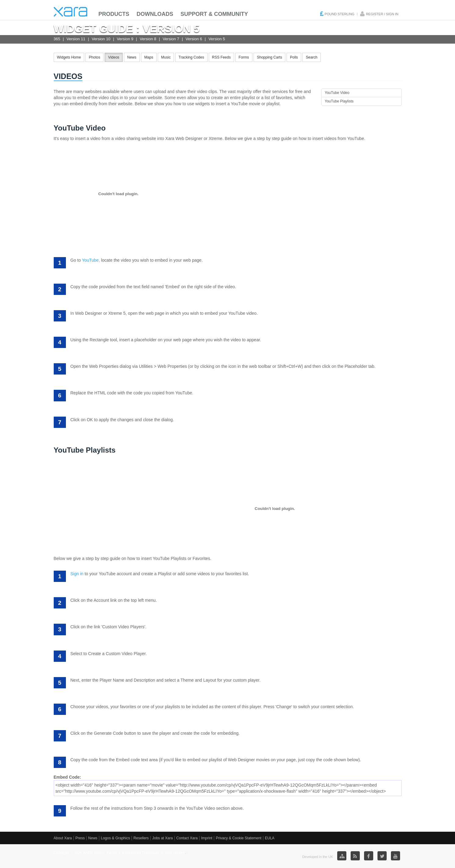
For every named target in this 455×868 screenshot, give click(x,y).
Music (166, 57)
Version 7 (171, 39)
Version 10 (101, 39)
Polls (294, 57)
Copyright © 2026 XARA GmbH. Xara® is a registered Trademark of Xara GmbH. (119, 853)
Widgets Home (69, 57)
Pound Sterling (340, 14)
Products (114, 14)
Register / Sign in (382, 14)
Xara (70, 12)
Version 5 (217, 39)
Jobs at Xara (162, 838)
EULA (270, 838)
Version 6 (194, 39)
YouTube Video (337, 93)
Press (80, 838)
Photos (94, 57)
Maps (149, 57)
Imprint (207, 838)
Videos (114, 57)
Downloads (155, 14)
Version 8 (148, 39)
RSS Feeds (221, 57)
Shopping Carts (270, 57)
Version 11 (76, 39)
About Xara (63, 838)
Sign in (77, 574)
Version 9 (125, 39)
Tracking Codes (191, 57)
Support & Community (214, 14)
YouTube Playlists (339, 101)
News (132, 57)
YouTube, (91, 260)
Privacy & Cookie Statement (238, 838)
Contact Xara (187, 838)
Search (312, 57)
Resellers (141, 838)
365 (57, 39)
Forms (244, 57)
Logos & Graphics (116, 838)
